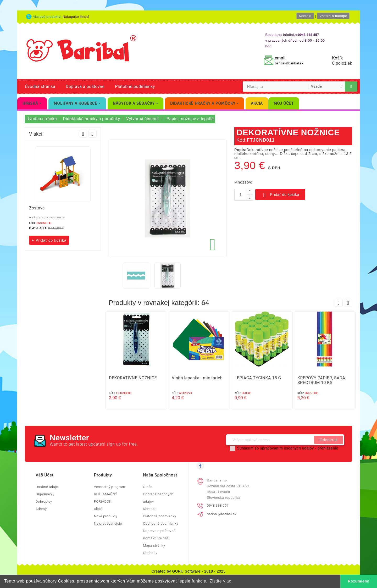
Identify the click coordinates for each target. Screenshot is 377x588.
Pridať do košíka (280, 195)
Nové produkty (106, 516)
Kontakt (305, 16)
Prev (83, 134)
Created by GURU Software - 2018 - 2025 (189, 571)
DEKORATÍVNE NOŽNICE (133, 378)
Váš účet (45, 475)
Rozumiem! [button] (359, 581)
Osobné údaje (47, 487)
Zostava (37, 208)
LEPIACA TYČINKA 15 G (258, 378)
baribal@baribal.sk (289, 63)
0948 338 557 (218, 505)
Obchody (150, 553)
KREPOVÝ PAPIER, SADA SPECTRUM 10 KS (321, 380)
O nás (148, 487)
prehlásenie (328, 448)
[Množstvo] (241, 195)
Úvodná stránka (40, 87)
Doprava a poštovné (85, 87)
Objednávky (45, 494)
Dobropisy (44, 501)
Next (93, 134)
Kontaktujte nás (156, 538)
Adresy (41, 509)
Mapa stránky (154, 545)
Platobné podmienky (135, 87)
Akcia (98, 509)
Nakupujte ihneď (76, 17)
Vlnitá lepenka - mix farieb (197, 378)
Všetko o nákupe (333, 16)
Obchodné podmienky (161, 523)
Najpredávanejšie (108, 523)
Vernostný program (110, 487)
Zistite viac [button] (220, 581)
